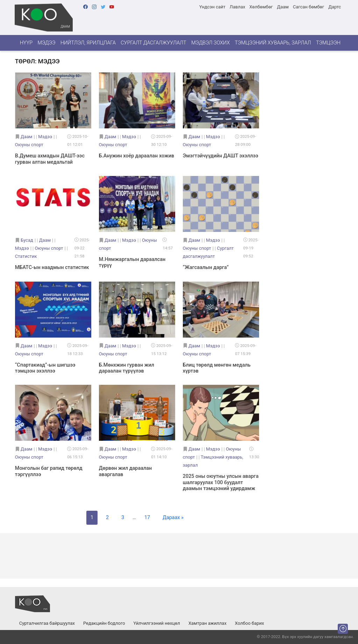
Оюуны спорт (29, 145)
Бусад (27, 240)
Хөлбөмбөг (261, 7)
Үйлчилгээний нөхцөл (157, 623)
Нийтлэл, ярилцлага (88, 43)
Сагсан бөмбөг (309, 7)
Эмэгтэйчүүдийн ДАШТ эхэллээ (221, 156)
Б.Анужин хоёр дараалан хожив (137, 156)
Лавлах (238, 7)
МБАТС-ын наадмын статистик (52, 267)
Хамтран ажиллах (207, 623)
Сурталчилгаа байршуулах (47, 623)
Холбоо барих (249, 623)
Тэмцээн (328, 43)
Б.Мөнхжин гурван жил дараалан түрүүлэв (127, 368)
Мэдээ (46, 43)
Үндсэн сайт (212, 7)
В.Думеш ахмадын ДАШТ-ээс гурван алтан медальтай (50, 159)
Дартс (335, 7)
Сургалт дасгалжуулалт (153, 43)
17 (147, 518)
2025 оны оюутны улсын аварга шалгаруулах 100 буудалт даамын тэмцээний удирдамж (221, 482)
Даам (283, 7)
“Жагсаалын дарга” (206, 267)
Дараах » (173, 518)
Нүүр (26, 43)
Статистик (26, 256)
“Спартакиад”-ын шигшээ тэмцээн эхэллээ (45, 368)
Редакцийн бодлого (104, 623)
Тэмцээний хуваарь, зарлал (273, 43)
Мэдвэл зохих (210, 43)
